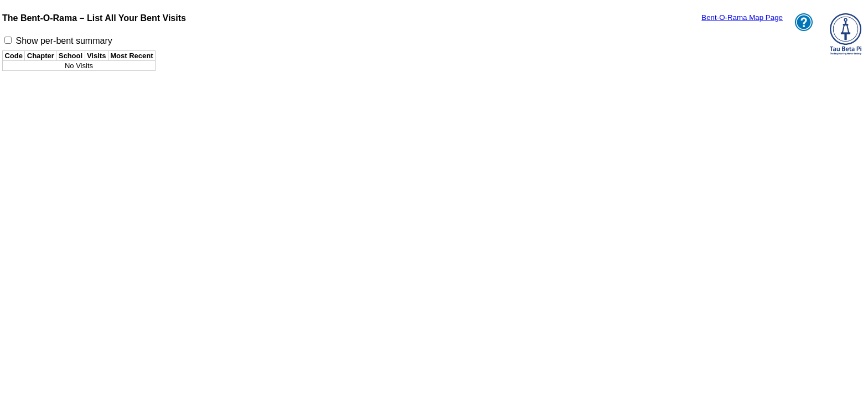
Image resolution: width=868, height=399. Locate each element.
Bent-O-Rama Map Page (742, 17)
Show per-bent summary (64, 41)
